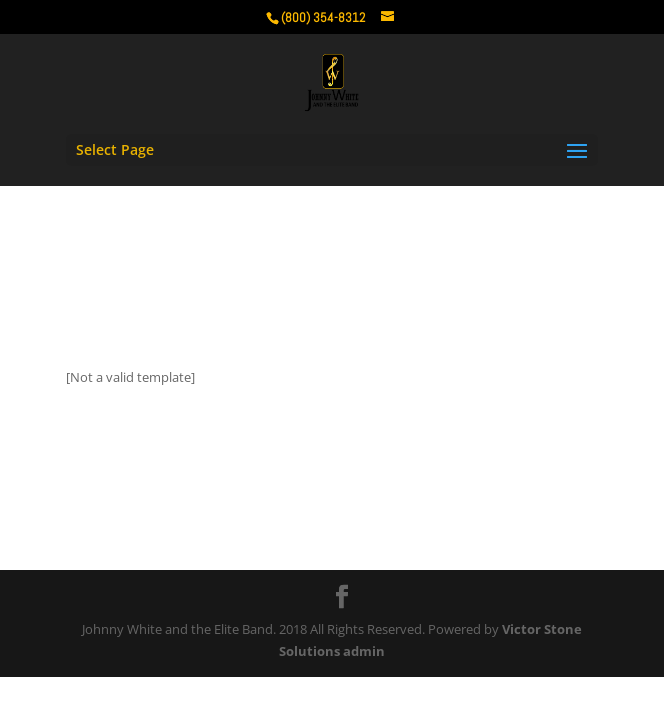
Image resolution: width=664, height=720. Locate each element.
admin (364, 651)
